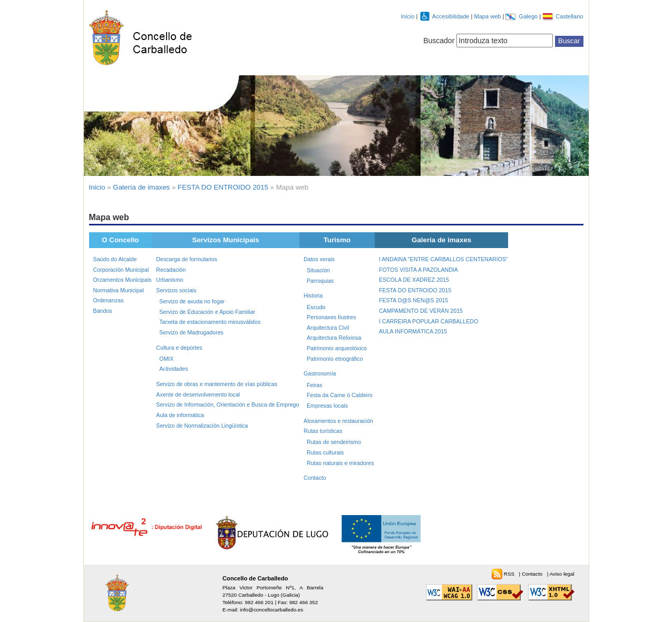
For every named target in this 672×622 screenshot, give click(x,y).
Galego (529, 16)
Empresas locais (327, 406)
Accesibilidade (452, 16)
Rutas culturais (325, 452)
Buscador (439, 41)
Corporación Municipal (121, 270)
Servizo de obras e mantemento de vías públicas (217, 384)
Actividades (173, 369)
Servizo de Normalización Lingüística (202, 426)
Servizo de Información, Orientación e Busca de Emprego (227, 404)
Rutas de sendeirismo (334, 442)
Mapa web (488, 16)
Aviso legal (562, 574)
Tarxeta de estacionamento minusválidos (210, 322)
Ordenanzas (109, 300)
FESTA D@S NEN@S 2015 (413, 300)
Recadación (171, 270)
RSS (510, 574)
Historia (313, 295)
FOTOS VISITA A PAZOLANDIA (418, 270)
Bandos (103, 311)
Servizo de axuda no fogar (192, 301)
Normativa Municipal (119, 290)
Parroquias (320, 281)
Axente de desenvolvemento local (198, 394)
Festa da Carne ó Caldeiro (340, 395)
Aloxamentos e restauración (338, 421)
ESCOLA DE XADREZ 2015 (414, 280)
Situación (318, 270)
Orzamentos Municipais (123, 280)
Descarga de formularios (187, 259)
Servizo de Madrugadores (191, 332)
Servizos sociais (176, 290)
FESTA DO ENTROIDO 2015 (223, 187)
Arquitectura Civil (328, 328)
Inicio (408, 16)
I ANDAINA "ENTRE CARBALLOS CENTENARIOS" (444, 259)
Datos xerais (319, 259)
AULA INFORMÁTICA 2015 (413, 331)
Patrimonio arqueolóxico (337, 348)
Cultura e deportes (179, 348)
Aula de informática (180, 415)
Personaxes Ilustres (331, 317)
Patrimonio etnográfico (335, 359)
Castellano (569, 16)
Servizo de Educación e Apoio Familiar (207, 312)
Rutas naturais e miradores (340, 463)
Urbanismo (169, 280)
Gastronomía (320, 373)
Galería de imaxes (141, 187)
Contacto (315, 478)
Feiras (315, 385)
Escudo (316, 307)
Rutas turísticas (323, 431)
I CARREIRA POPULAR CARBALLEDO (428, 321)
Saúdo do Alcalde (115, 259)
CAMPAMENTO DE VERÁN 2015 (421, 311)
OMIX (166, 359)
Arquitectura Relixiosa (334, 338)
